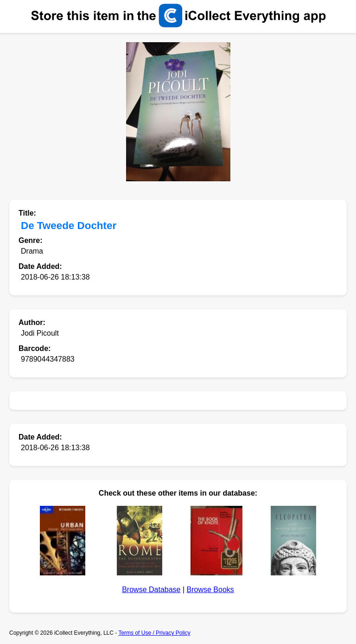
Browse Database (151, 590)
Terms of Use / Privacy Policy (154, 633)
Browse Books (210, 590)
